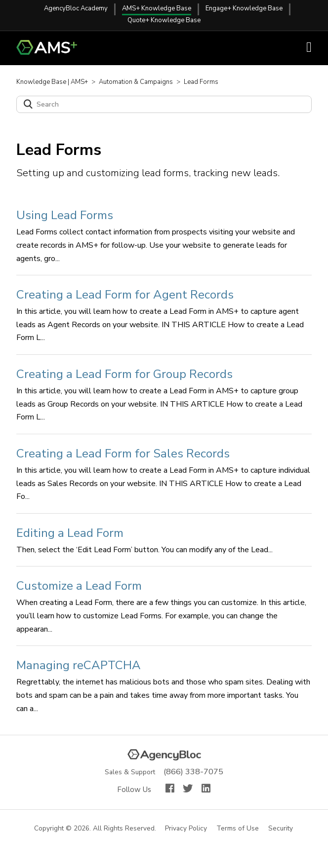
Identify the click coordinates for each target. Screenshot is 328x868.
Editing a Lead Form (70, 533)
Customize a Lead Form (79, 586)
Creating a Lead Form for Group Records (124, 374)
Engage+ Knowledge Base (244, 8)
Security (281, 829)
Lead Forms (201, 82)
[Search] (164, 104)
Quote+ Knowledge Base (164, 20)
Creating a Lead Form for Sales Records (123, 453)
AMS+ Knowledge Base (157, 8)
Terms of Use (238, 829)
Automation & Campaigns (136, 82)
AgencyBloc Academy (76, 8)
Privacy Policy (186, 829)
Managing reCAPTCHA (79, 665)
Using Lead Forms (65, 215)
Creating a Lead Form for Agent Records (125, 295)
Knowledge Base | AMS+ (52, 82)
